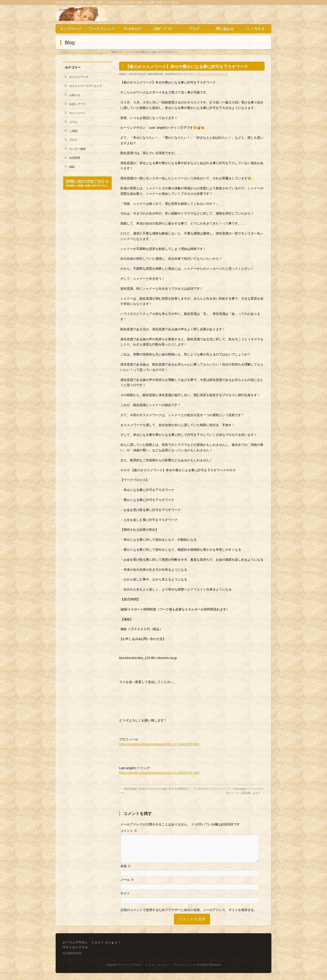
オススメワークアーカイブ (213, 74)
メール (127, 885)
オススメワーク (79, 77)
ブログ (73, 140)
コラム (73, 122)
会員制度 (75, 158)
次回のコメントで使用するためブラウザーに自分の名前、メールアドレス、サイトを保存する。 (189, 915)
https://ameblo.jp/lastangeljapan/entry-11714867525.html (159, 744)
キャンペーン (77, 113)
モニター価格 (77, 149)
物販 (72, 167)
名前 (126, 871)
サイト (125, 899)
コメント (129, 831)
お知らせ (75, 95)
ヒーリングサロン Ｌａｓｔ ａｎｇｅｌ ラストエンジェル (158, 965)
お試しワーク (77, 104)
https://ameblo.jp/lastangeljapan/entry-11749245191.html (159, 773)
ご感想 (73, 131)
